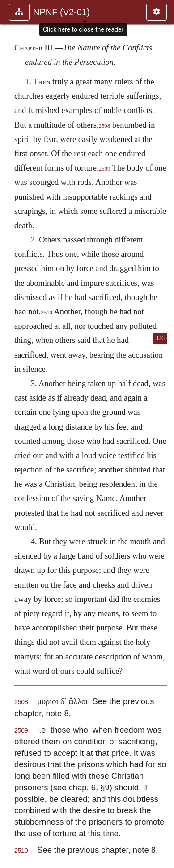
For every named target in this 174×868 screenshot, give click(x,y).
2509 (105, 169)
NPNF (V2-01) (62, 12)
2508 (104, 126)
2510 (47, 313)
